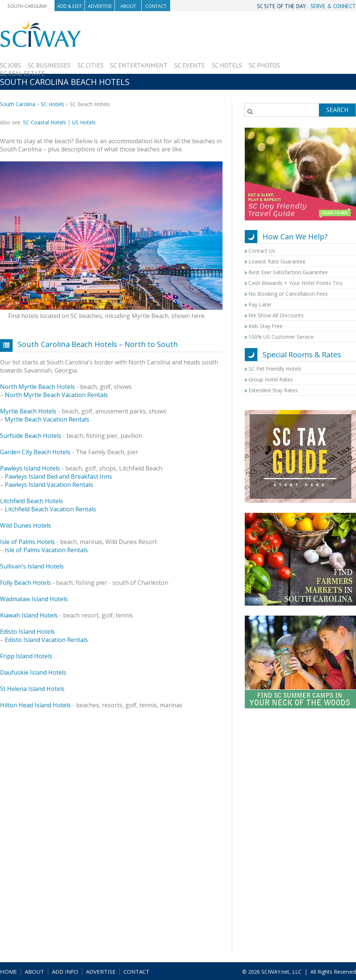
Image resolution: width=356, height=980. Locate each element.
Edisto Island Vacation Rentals (46, 640)
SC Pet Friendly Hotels (275, 369)
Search (337, 110)
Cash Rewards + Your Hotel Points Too (296, 283)
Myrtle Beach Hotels (28, 411)
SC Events (189, 65)
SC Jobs (11, 65)
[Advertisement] (318, 58)
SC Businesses (49, 65)
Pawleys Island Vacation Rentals (49, 485)
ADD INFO (65, 971)
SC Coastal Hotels (44, 122)
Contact (156, 6)
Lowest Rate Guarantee (277, 261)
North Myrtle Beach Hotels (37, 387)
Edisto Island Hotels (27, 632)
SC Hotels (227, 65)
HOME (9, 971)
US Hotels (84, 122)
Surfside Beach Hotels (31, 436)
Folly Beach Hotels (25, 583)
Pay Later (260, 304)
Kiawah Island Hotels (29, 615)
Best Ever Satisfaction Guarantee (288, 272)
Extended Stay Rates (273, 390)
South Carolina (27, 6)
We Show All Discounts (276, 315)
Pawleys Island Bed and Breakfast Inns (58, 476)
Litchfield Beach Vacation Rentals (50, 509)
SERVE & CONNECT (333, 6)
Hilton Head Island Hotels (35, 705)
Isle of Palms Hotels (27, 542)
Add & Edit (70, 6)
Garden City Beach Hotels (35, 452)
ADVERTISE (101, 971)
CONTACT (136, 971)
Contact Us (262, 251)
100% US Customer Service (281, 337)
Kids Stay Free (266, 326)
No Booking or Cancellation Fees (288, 294)
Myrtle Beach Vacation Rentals (47, 419)
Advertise (100, 6)
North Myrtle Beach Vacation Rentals (56, 395)
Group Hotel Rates (271, 379)
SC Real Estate (22, 73)
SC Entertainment (139, 65)
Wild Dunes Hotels (26, 525)
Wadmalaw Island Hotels (34, 599)
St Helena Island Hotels (32, 689)
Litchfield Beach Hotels (32, 501)
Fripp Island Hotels (26, 656)
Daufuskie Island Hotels (33, 672)
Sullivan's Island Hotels (32, 566)
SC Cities (90, 65)
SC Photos (264, 65)
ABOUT (34, 971)
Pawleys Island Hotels (30, 468)
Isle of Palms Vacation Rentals (46, 550)
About (128, 6)
